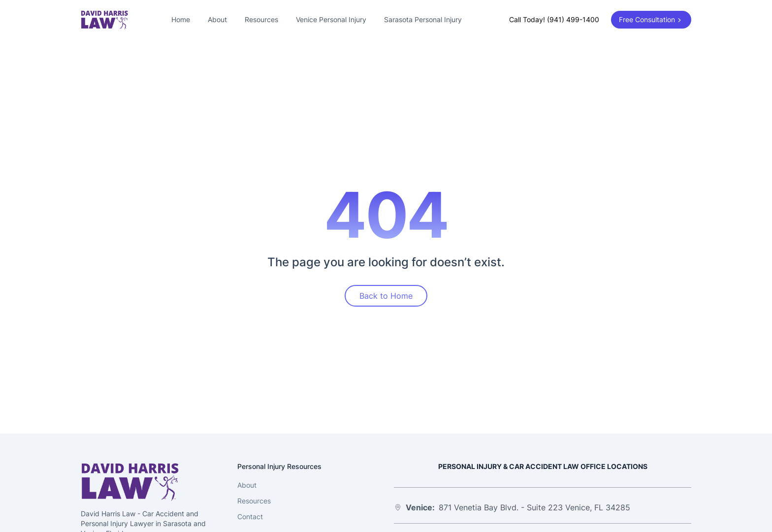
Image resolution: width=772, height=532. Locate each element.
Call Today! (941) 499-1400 (554, 19)
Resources (261, 19)
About (217, 19)
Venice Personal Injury (331, 19)
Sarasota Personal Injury (423, 19)
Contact (250, 516)
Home (181, 19)
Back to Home (386, 296)
